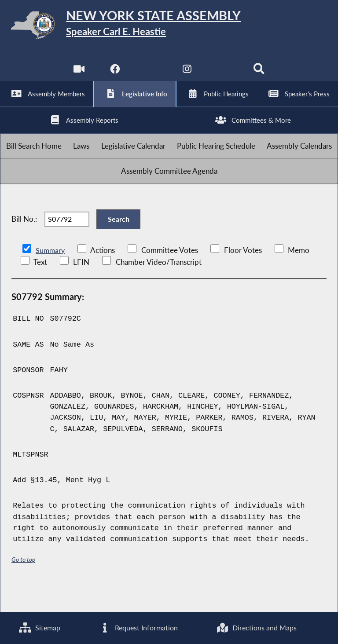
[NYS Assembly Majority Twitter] (151, 75)
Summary (51, 275)
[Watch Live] (78, 75)
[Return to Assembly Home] (169, 27)
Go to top (23, 584)
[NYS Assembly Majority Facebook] (114, 75)
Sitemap (39, 628)
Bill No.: (24, 240)
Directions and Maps (256, 628)
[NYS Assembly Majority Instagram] (187, 75)
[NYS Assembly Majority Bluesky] (224, 75)
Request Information (138, 628)
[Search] (260, 75)
